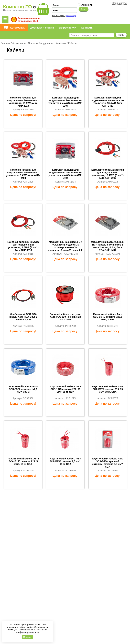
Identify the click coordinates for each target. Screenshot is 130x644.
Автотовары (18, 28)
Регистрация (71, 16)
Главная (6, 43)
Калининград (120, 3)
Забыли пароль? (58, 16)
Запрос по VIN (68, 28)
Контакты (87, 28)
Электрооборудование (41, 43)
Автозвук (61, 43)
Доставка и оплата (42, 28)
